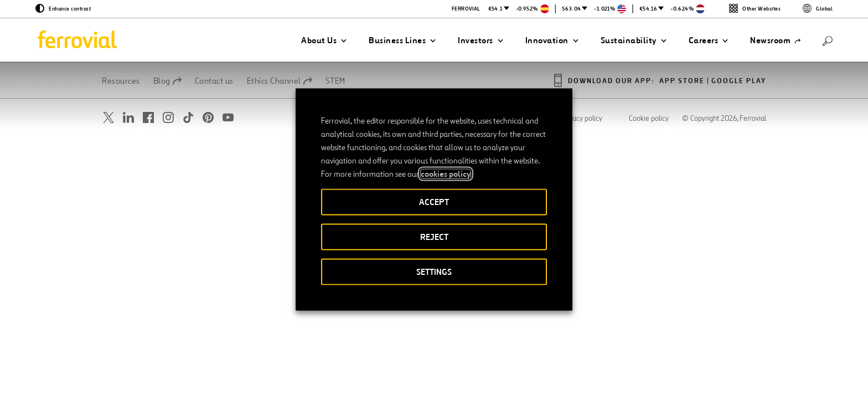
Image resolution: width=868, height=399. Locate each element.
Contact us (214, 81)
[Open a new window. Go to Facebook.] (148, 118)
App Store (682, 81)
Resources (121, 81)
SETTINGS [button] (434, 272)
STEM (335, 81)
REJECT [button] (434, 237)
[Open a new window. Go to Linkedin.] (128, 118)
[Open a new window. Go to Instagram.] (168, 118)
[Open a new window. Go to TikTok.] (188, 118)
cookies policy (446, 174)
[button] (324, 40)
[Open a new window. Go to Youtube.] (228, 118)
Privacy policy (582, 119)
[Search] (828, 40)
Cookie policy (649, 119)
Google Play (739, 81)
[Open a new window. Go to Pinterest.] (208, 118)
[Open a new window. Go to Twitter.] (108, 118)
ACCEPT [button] (434, 202)
